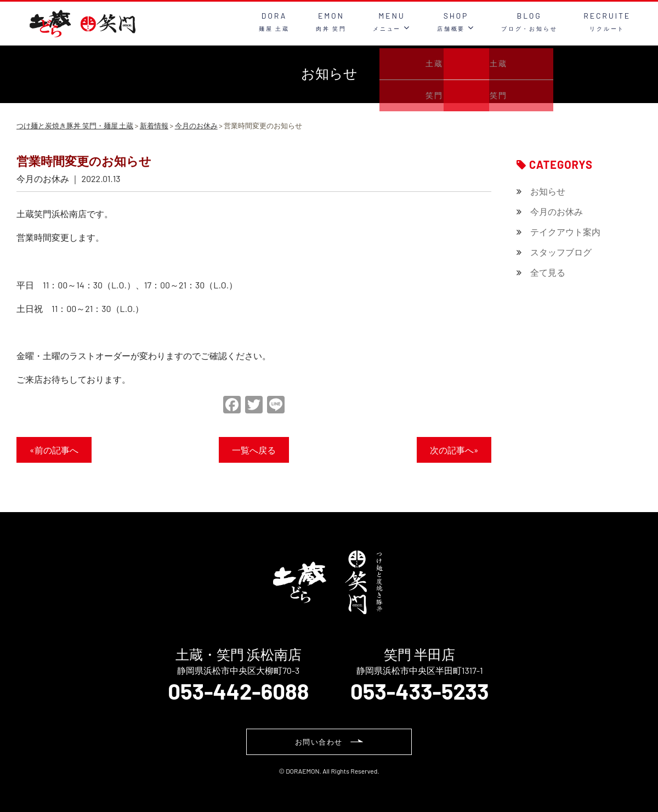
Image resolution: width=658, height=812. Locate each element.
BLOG (529, 21)
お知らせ (548, 191)
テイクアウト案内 (565, 232)
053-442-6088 (238, 691)
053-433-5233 (420, 691)
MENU (392, 21)
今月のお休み (557, 211)
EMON (331, 21)
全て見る (548, 272)
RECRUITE (607, 21)
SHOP (456, 21)
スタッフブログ (561, 252)
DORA (274, 21)
